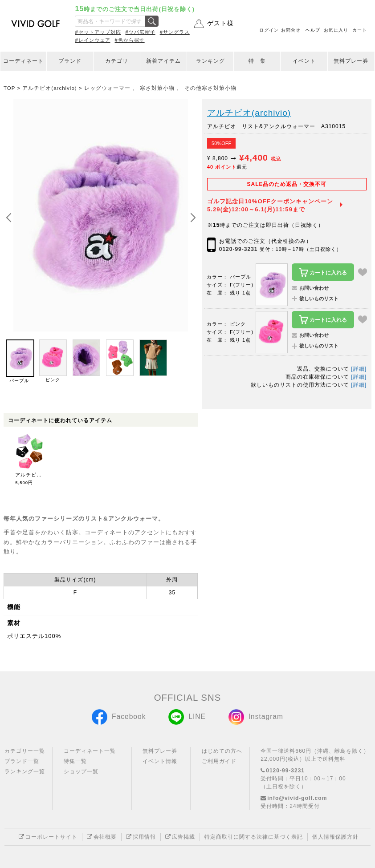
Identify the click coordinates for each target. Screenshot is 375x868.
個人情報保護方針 (335, 837)
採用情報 (141, 837)
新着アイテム (163, 61)
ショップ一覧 (81, 771)
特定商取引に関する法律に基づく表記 (254, 837)
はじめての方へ (222, 751)
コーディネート (23, 61)
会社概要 (102, 837)
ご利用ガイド (219, 761)
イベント (304, 61)
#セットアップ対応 (98, 32)
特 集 (257, 61)
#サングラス (175, 32)
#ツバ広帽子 (141, 32)
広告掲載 (180, 837)
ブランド (70, 61)
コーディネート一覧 (90, 751)
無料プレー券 (351, 61)
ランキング (210, 61)
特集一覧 (75, 761)
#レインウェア (92, 40)
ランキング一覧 (25, 771)
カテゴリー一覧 (25, 751)
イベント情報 (160, 761)
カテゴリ (117, 61)
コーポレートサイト (48, 837)
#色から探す (130, 40)
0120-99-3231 (238, 249)
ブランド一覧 (22, 761)
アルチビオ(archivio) (249, 113)
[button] (193, 218)
